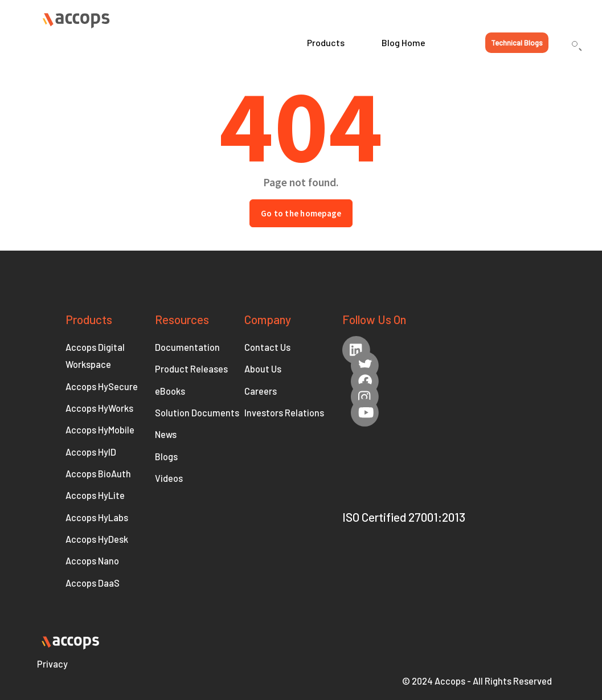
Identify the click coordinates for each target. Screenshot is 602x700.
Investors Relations (284, 413)
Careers (261, 391)
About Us (263, 369)
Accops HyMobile (100, 430)
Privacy (52, 664)
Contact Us (267, 347)
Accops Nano (92, 561)
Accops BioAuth (98, 474)
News (166, 434)
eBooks (170, 391)
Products (326, 42)
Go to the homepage (301, 213)
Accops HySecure (102, 386)
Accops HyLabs (97, 517)
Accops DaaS (93, 583)
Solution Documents (197, 413)
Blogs (166, 457)
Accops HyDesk (97, 539)
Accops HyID (91, 452)
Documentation (187, 347)
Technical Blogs (517, 43)
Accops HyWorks (99, 408)
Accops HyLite (95, 495)
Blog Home (404, 42)
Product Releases (191, 369)
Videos (169, 478)
